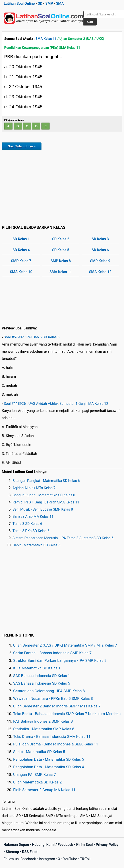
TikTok (85, 859)
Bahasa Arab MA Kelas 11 (33, 517)
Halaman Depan (16, 845)
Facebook (28, 859)
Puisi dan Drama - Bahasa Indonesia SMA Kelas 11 (56, 744)
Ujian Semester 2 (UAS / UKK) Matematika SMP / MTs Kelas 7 (65, 645)
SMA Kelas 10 (21, 272)
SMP (49, 3)
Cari (90, 22)
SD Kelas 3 (100, 239)
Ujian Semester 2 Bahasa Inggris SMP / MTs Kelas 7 (57, 706)
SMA (60, 3)
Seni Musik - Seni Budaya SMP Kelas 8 (43, 509)
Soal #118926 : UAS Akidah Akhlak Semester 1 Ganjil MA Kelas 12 (56, 404)
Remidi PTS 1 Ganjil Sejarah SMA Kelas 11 (46, 502)
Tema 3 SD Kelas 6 (27, 524)
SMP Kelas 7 (21, 261)
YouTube (70, 859)
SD (40, 3)
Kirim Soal (85, 845)
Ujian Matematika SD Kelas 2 (37, 782)
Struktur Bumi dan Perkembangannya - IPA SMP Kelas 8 (60, 660)
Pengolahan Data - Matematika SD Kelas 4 (49, 767)
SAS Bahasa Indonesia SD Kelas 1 (42, 676)
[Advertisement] (62, 187)
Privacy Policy (107, 845)
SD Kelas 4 (21, 250)
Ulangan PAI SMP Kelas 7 (34, 775)
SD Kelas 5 (61, 250)
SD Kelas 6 (100, 250)
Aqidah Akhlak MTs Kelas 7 (34, 488)
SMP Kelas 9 (100, 261)
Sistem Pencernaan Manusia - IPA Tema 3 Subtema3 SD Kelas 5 (63, 538)
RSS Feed (30, 852)
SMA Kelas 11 (46, 39)
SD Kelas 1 (21, 239)
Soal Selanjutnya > (22, 146)
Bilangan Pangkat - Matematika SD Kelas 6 (46, 481)
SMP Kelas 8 (61, 261)
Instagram (47, 859)
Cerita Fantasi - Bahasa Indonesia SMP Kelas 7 (52, 653)
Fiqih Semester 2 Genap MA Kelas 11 (44, 790)
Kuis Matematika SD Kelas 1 (37, 668)
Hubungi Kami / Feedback (53, 845)
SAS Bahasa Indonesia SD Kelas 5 (42, 683)
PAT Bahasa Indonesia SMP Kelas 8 (43, 721)
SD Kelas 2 (61, 239)
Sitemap (12, 852)
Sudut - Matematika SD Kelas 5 (39, 752)
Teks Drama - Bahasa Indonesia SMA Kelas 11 (52, 736)
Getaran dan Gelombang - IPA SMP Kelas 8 (49, 691)
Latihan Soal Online (19, 3)
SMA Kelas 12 (100, 272)
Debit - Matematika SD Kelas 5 (36, 545)
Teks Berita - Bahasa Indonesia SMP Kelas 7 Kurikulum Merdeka (67, 714)
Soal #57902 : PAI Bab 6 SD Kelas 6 (32, 337)
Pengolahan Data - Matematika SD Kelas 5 (49, 759)
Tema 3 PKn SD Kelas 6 (31, 531)
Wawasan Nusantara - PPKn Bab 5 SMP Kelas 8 (53, 698)
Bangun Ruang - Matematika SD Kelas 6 (44, 495)
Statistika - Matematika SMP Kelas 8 (44, 729)
